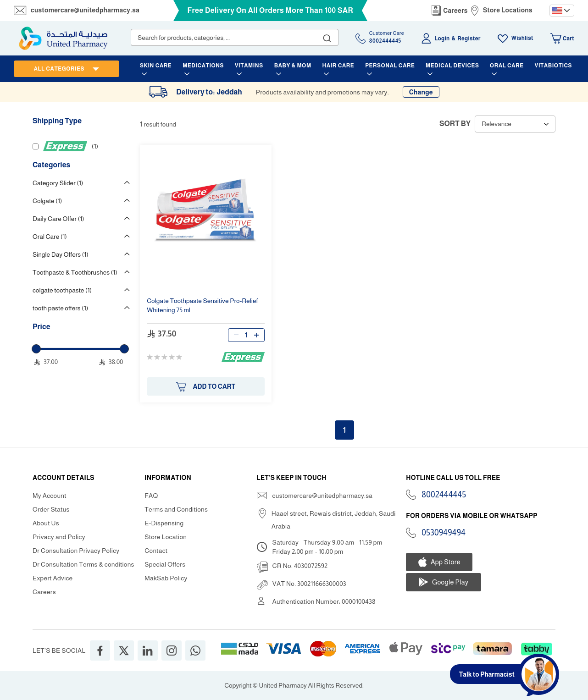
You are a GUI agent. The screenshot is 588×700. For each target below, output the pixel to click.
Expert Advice (53, 578)
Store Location (166, 537)
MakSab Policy (166, 578)
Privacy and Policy (59, 537)
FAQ (151, 496)
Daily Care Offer (58, 219)
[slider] (36, 349)
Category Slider (58, 183)
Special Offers (165, 564)
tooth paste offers (60, 308)
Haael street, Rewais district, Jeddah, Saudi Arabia (334, 520)
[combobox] (235, 37)
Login (442, 39)
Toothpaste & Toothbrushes (75, 272)
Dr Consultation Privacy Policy (76, 551)
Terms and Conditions (176, 509)
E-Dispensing (164, 523)
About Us (46, 523)
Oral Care (50, 237)
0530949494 (444, 533)
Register (469, 39)
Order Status (51, 509)
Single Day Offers (61, 254)
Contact (156, 551)
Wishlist (522, 38)
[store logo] (63, 38)
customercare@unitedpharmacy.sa (85, 10)
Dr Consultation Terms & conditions (83, 564)
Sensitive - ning (202, 305)
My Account (50, 496)
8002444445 (444, 495)
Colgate (47, 201)
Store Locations (508, 10)
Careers (455, 11)
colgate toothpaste (62, 290)
